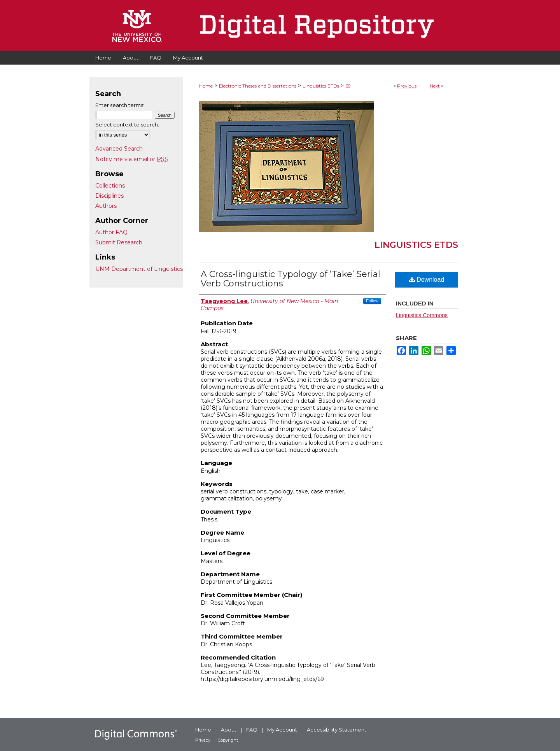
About (229, 730)
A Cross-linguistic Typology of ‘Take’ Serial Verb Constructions (290, 279)
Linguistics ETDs (321, 86)
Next (435, 86)
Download (427, 280)
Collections (110, 186)
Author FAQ (111, 232)
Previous (407, 86)
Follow (372, 301)
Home (206, 86)
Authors (106, 206)
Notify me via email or (132, 159)
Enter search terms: (120, 105)
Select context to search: (127, 125)
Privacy (203, 740)
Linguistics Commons (422, 315)
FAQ (252, 730)
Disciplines (109, 196)
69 (348, 86)
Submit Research (119, 242)
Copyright (228, 740)
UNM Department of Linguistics (139, 269)
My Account (282, 730)
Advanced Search (119, 149)
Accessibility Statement (337, 730)
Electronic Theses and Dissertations (258, 86)
